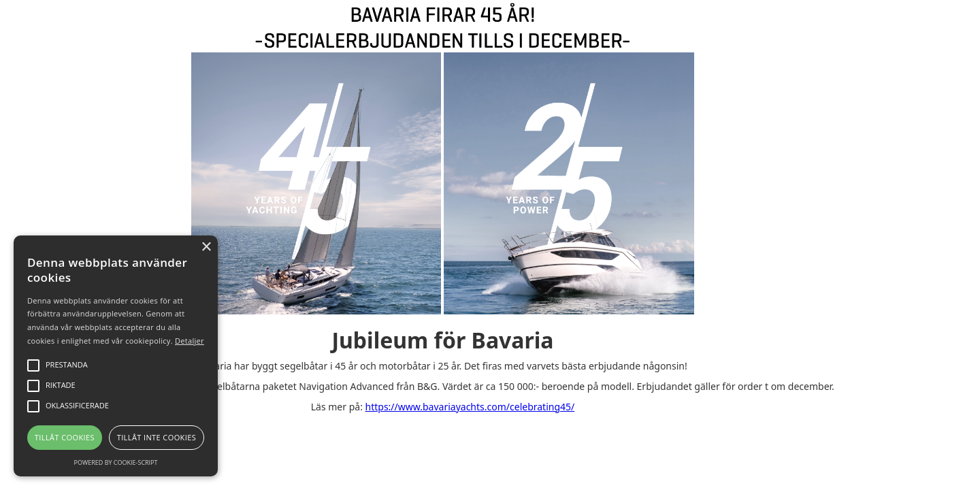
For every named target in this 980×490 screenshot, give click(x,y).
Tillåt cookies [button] (65, 437)
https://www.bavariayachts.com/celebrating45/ (470, 407)
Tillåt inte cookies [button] (157, 437)
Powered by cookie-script (116, 462)
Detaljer (190, 341)
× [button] (206, 247)
